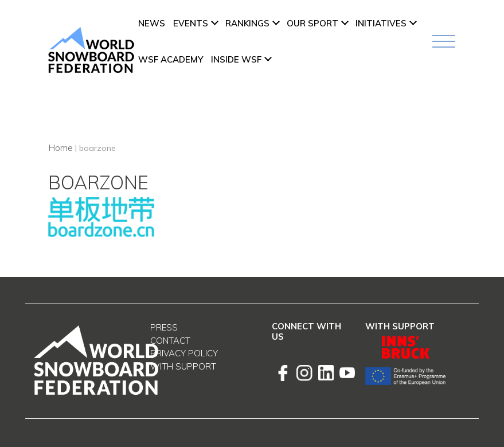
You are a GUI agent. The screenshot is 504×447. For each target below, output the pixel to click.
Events (191, 23)
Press (164, 327)
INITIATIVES (381, 23)
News (152, 23)
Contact (170, 341)
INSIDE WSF (236, 59)
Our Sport (312, 23)
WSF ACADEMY (171, 59)
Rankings (247, 23)
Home (60, 147)
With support (183, 366)
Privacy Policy (184, 353)
